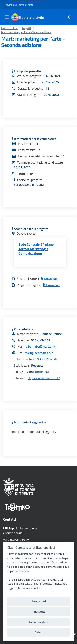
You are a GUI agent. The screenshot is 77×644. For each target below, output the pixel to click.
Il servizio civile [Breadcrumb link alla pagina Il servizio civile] (10, 28)
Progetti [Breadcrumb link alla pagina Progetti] (27, 28)
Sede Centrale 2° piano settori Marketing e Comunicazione (36, 249)
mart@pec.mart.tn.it (39, 353)
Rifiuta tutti (39, 612)
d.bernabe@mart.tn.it (40, 346)
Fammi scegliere (39, 622)
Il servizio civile (31, 17)
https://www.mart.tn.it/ (44, 378)
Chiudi (38, 632)
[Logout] (75, 634)
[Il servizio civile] (15, 17)
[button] (70, 17)
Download (49, 279)
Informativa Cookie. (30, 588)
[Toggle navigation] (7, 17)
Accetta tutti (39, 601)
